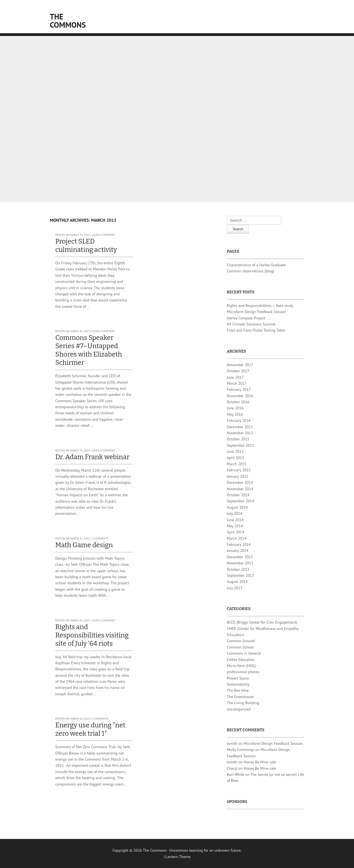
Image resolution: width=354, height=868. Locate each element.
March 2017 (237, 383)
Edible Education (241, 660)
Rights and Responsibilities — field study (260, 306)
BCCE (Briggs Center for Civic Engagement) (262, 622)
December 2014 (240, 482)
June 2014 (235, 520)
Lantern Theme (178, 857)
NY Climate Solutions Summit (251, 324)
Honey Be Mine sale (260, 762)
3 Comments (100, 719)
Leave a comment (104, 235)
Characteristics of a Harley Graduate (256, 265)
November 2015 (240, 433)
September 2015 (240, 445)
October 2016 (238, 402)
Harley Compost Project (246, 318)
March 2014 (237, 538)
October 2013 (238, 569)
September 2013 (240, 575)
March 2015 (237, 464)
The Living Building (243, 703)
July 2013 (235, 588)
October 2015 (238, 439)
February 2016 (239, 420)
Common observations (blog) (250, 271)
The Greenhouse (240, 697)
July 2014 (235, 513)
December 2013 (240, 557)
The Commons (68, 21)
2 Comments (100, 538)
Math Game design (84, 545)
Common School (240, 647)
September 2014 (240, 501)
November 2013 (240, 563)
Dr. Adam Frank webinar (93, 457)
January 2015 (238, 476)
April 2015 (235, 458)
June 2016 (235, 408)
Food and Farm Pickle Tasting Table (256, 330)
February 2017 (239, 389)
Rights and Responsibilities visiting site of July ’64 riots (92, 635)
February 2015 (239, 470)
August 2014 (237, 507)
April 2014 (235, 532)
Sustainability (238, 684)
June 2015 (235, 451)
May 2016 (235, 414)
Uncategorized (239, 709)
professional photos (243, 672)
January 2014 (238, 551)
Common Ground (241, 641)
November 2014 (240, 489)
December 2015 (240, 427)
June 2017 (235, 377)
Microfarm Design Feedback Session (256, 312)
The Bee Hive (238, 690)
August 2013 (237, 582)
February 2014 (239, 544)
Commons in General (244, 653)
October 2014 (238, 495)
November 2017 (240, 365)
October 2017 (238, 371)
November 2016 (240, 396)
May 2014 (235, 526)
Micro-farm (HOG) (241, 666)
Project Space (238, 678)
